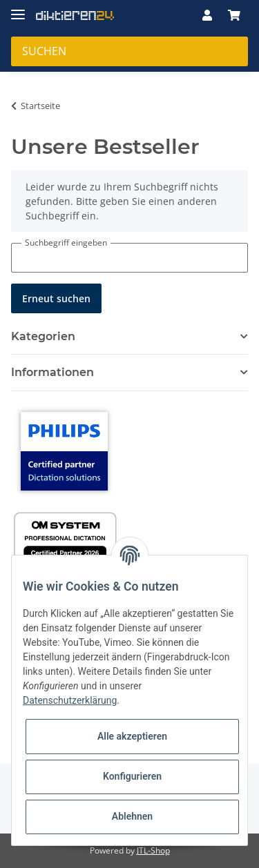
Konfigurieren (132, 776)
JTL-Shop (153, 850)
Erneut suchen (56, 298)
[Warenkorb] (234, 15)
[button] (207, 15)
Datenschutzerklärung (70, 700)
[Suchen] (129, 51)
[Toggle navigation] (18, 9)
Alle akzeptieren (132, 736)
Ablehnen (132, 816)
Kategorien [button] (43, 336)
